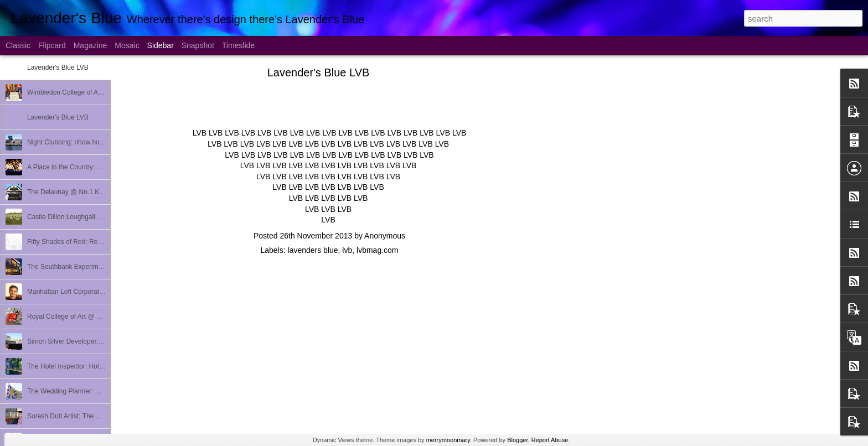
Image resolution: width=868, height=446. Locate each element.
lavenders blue (313, 250)
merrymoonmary (448, 440)
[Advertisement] (598, 246)
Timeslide (238, 45)
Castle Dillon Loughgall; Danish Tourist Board (94, 217)
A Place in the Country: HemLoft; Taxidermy (91, 167)
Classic (18, 45)
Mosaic (127, 45)
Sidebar (161, 45)
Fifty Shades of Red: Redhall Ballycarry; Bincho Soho (105, 242)
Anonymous (385, 236)
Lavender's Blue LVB (58, 68)
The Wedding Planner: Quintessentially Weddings (100, 391)
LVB (200, 133)
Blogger (517, 440)
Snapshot (198, 45)
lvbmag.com (377, 250)
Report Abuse (550, 440)
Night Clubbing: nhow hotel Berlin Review (88, 142)
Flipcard (52, 45)
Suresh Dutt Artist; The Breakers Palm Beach (94, 416)
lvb (347, 250)
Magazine (91, 45)
